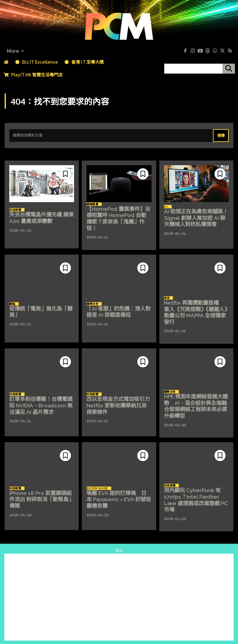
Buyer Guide (97, 484)
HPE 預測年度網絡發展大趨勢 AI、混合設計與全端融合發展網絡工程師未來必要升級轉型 (196, 402)
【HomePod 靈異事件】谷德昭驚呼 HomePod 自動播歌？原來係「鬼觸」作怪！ (119, 217)
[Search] (221, 135)
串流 (167, 299)
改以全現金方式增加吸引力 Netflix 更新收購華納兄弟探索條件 (117, 402)
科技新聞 (15, 209)
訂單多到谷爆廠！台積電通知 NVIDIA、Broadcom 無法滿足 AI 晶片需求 (42, 402)
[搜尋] (229, 69)
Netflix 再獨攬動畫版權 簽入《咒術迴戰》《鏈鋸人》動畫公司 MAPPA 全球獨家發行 (196, 309)
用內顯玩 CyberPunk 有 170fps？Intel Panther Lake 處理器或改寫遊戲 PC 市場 (194, 495)
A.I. (166, 206)
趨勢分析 (92, 302)
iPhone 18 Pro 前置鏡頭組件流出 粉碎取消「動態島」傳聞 (41, 494)
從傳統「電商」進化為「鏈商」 (39, 309)
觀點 (12, 302)
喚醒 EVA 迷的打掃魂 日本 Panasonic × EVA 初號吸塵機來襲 (117, 494)
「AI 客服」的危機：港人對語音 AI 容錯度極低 (117, 309)
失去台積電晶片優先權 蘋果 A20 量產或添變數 (40, 217)
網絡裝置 (92, 206)
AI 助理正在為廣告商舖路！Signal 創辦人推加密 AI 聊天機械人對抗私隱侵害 (196, 217)
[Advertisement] (119, 591)
